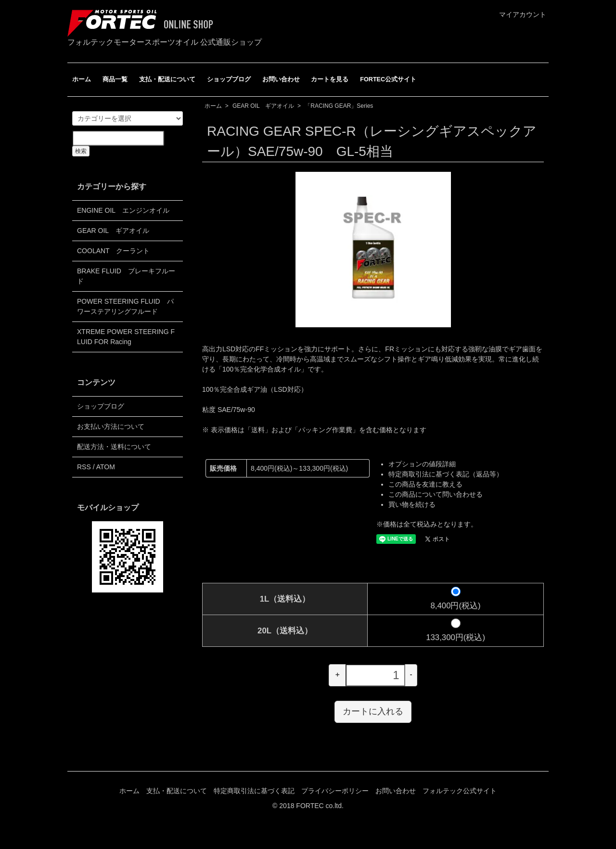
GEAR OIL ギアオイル (263, 106)
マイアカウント (518, 14)
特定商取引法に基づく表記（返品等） (446, 474)
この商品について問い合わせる (436, 494)
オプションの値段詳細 (422, 464)
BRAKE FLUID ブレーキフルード (126, 276)
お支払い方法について (111, 426)
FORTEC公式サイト (388, 79)
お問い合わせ (281, 79)
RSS (84, 467)
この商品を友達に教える (425, 484)
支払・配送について (167, 79)
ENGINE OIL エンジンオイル (123, 210)
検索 (81, 151)
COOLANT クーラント (113, 251)
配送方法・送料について (114, 447)
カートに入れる (373, 711)
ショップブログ (229, 79)
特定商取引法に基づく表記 (254, 791)
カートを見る (330, 79)
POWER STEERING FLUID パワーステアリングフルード (125, 306)
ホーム (82, 79)
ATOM (106, 467)
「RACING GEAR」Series (339, 106)
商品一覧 (115, 79)
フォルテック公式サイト (460, 791)
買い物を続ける (412, 504)
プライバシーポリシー (335, 791)
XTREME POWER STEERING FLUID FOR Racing (126, 337)
